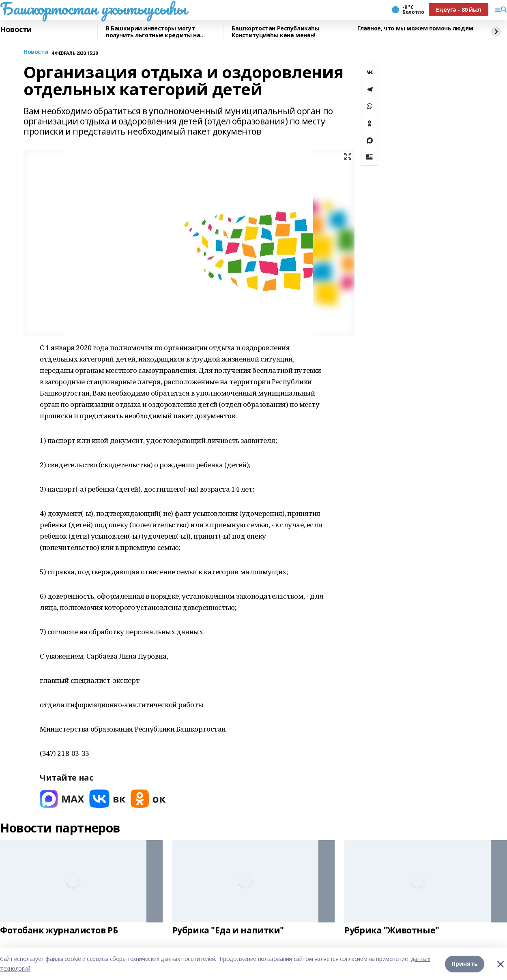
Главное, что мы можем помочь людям (415, 29)
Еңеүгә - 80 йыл (459, 10)
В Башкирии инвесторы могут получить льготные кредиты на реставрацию (153, 32)
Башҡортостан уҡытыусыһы (93, 9)
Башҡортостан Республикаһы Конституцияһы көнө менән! (276, 32)
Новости (16, 30)
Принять (465, 964)
